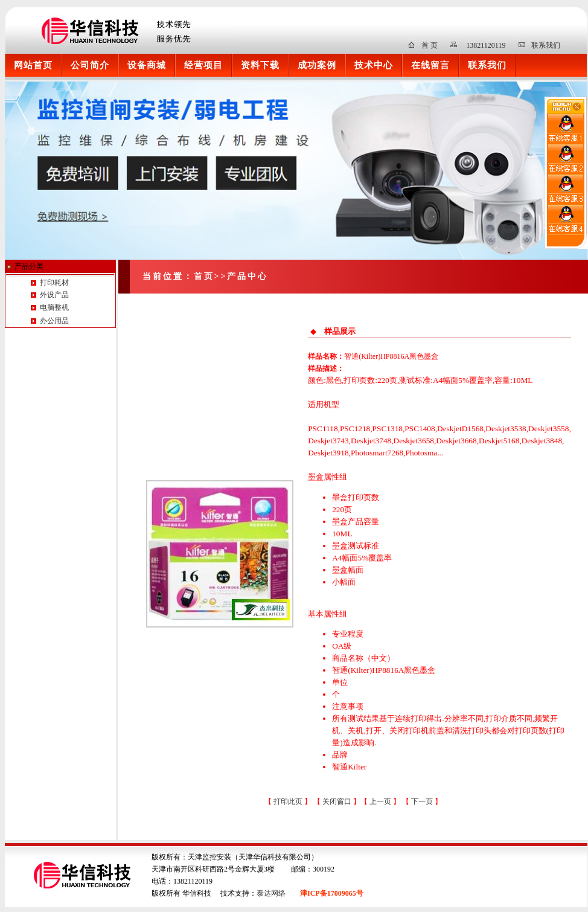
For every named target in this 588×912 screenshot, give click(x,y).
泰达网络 (271, 893)
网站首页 (33, 65)
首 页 (430, 45)
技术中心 (374, 65)
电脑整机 (54, 307)
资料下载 (260, 65)
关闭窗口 (337, 801)
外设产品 (53, 295)
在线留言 (430, 65)
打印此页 (288, 801)
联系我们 (546, 45)
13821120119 (486, 45)
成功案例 (317, 65)
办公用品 (54, 321)
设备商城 (147, 65)
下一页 (423, 801)
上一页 (381, 801)
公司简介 (90, 65)
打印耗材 (53, 283)
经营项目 (203, 65)
